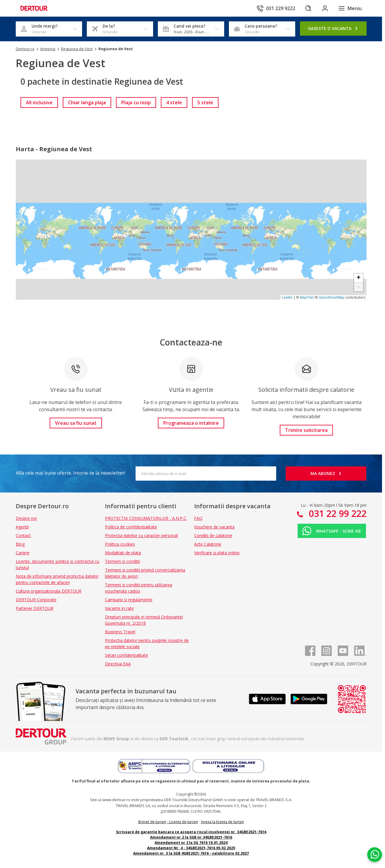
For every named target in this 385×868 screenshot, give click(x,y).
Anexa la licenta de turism (223, 822)
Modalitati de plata (123, 553)
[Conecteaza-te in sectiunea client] (325, 8)
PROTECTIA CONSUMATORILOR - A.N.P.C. (146, 518)
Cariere (23, 553)
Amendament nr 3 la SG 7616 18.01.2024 (191, 843)
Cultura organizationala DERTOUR (49, 591)
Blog (20, 544)
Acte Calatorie (208, 544)
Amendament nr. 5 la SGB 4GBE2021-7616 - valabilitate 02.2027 (191, 853)
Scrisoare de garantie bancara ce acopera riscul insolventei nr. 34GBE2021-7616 (191, 832)
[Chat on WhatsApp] (375, 855)
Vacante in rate (119, 608)
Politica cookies (120, 544)
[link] (39, 102)
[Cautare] (308, 8)
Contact (23, 535)
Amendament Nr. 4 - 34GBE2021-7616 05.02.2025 (191, 848)
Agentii (22, 527)
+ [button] (358, 278)
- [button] (358, 287)
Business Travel (120, 632)
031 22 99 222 (337, 513)
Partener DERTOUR (35, 608)
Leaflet (287, 297)
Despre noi (26, 518)
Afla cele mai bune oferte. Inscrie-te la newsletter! (70, 473)
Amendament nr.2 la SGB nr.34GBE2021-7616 (191, 837)
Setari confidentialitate (126, 655)
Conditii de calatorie (213, 535)
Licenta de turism (184, 822)
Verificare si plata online (217, 553)
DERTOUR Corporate (36, 600)
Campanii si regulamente (129, 600)
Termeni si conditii (122, 561)
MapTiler (307, 297)
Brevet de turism (152, 822)
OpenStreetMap (331, 297)
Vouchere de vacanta (214, 527)
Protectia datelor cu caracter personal (141, 535)
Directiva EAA (118, 664)
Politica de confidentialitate (131, 527)
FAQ (198, 518)
